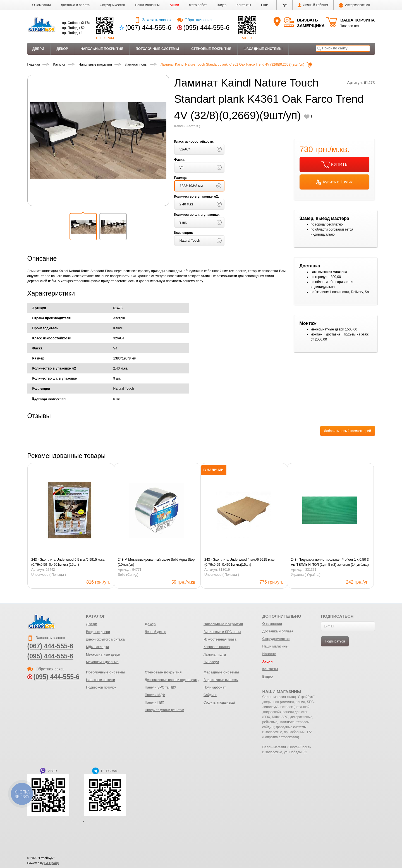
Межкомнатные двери (103, 654)
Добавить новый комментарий (347, 431)
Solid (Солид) (128, 575)
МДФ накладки (97, 647)
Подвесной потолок (101, 687)
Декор (62, 49)
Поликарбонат (215, 687)
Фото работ (198, 5)
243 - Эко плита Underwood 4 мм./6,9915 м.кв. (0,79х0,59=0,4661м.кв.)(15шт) (240, 562)
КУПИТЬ (334, 165)
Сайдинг (210, 695)
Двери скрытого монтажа (105, 639)
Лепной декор (155, 632)
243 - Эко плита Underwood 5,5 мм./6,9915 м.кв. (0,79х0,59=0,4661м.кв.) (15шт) (68, 562)
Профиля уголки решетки (164, 710)
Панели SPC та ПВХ (160, 687)
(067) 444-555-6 (148, 28)
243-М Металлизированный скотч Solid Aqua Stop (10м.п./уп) (156, 562)
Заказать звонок (153, 20)
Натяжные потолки (100, 680)
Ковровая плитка (217, 647)
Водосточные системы (221, 680)
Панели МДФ (155, 695)
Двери (38, 49)
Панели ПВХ (154, 702)
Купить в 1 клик (334, 182)
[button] (265, 5)
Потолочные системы (157, 49)
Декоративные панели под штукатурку (174, 680)
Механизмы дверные (102, 662)
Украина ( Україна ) (306, 575)
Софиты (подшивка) (219, 702)
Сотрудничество (112, 5)
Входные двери (98, 632)
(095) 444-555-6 (206, 28)
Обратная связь (195, 20)
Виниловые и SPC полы (222, 632)
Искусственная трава (220, 639)
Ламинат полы (215, 654)
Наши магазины (147, 5)
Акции (174, 5)
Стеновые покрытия (211, 49)
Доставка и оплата (75, 5)
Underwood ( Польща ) (49, 575)
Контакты (244, 5)
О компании (42, 5)
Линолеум (211, 662)
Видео (222, 5)
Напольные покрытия (102, 49)
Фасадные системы (263, 49)
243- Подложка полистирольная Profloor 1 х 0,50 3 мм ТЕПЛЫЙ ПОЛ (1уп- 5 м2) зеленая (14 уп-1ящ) (330, 562)
